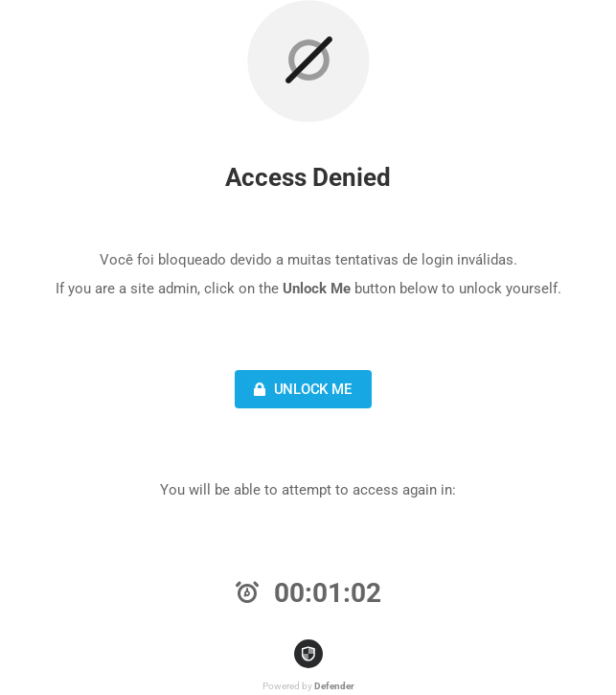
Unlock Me (300, 389)
